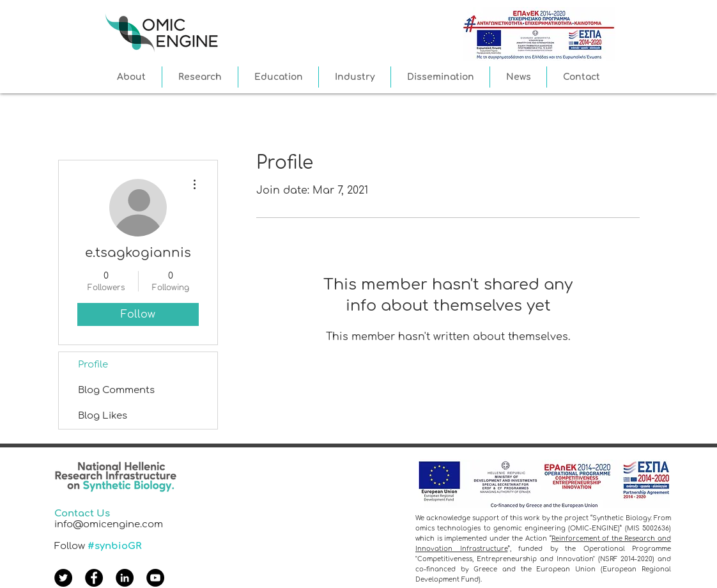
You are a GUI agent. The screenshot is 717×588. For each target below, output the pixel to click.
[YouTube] (155, 578)
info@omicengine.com (109, 524)
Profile (93, 365)
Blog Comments (116, 390)
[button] (131, 77)
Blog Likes (103, 416)
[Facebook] (94, 578)
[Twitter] (63, 578)
